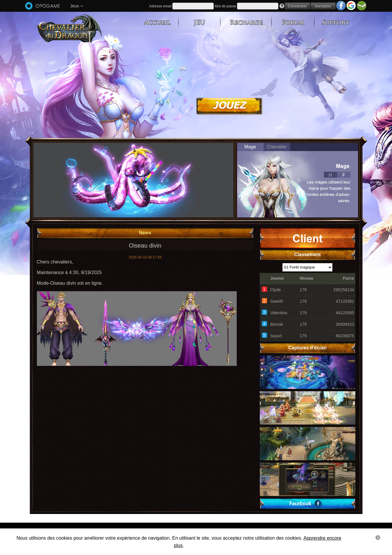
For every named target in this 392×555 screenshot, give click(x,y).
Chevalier (277, 147)
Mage (250, 147)
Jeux (77, 6)
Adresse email (160, 6)
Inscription (323, 6)
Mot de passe (226, 6)
